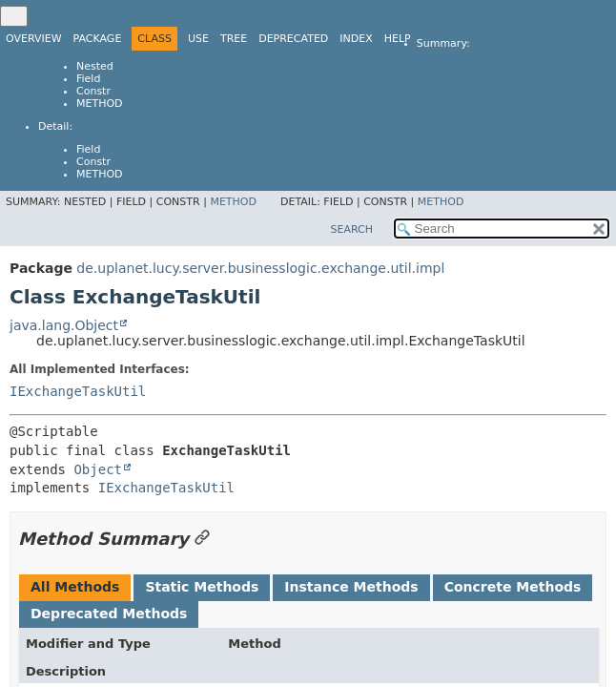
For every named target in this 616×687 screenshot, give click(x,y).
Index (356, 39)
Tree (234, 39)
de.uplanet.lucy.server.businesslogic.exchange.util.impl (260, 268)
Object (98, 469)
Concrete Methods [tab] (513, 587)
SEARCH (351, 229)
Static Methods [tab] (202, 587)
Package (98, 39)
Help (398, 39)
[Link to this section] (202, 539)
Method (100, 104)
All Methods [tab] (75, 587)
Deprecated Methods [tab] (109, 614)
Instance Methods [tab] (351, 587)
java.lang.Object (64, 325)
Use (198, 39)
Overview (34, 39)
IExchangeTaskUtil (78, 391)
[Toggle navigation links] (14, 16)
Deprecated (293, 39)
